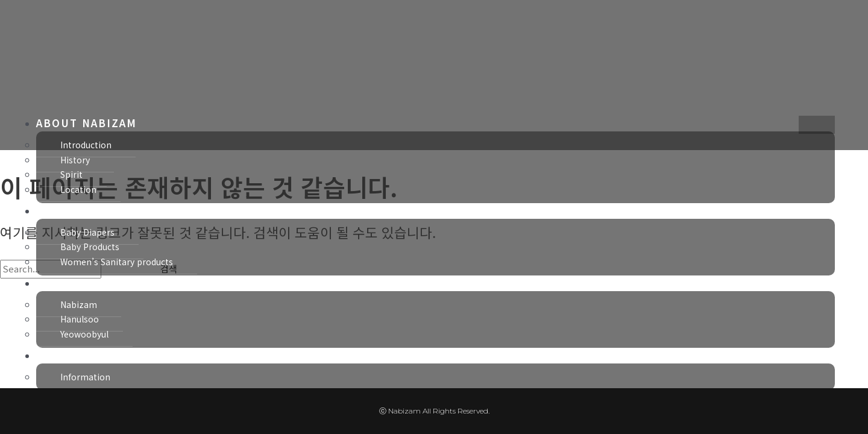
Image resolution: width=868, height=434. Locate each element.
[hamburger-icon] (817, 125)
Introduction (86, 145)
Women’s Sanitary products (117, 262)
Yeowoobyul (84, 334)
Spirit (71, 174)
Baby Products (90, 247)
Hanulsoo (80, 319)
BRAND (57, 282)
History (75, 160)
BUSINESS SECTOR (93, 210)
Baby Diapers (87, 232)
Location (78, 189)
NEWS (53, 355)
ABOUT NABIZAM (86, 123)
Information (85, 377)
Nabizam (79, 304)
